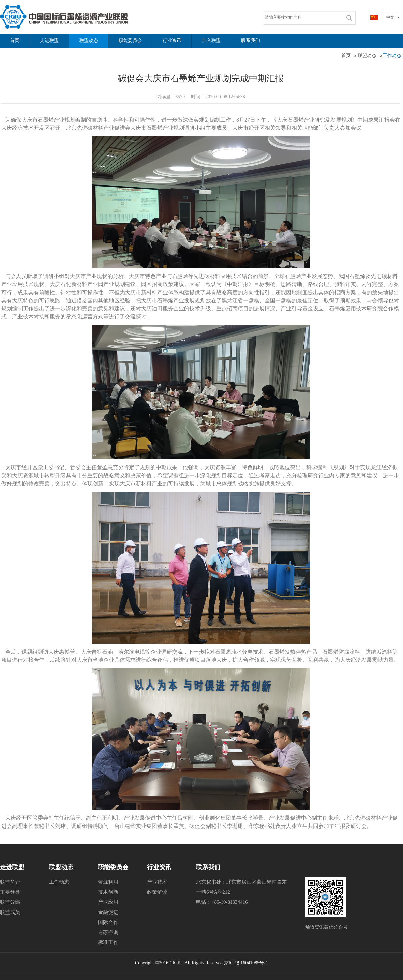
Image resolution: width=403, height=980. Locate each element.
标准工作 (108, 942)
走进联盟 (12, 867)
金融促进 (108, 912)
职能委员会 (113, 867)
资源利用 (108, 882)
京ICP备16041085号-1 (246, 963)
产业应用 (108, 902)
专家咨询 (108, 932)
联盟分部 (10, 902)
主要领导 (10, 892)
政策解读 (157, 892)
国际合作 (108, 922)
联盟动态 (61, 867)
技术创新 (108, 892)
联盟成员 (10, 912)
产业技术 (157, 882)
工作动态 (59, 882)
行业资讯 (159, 867)
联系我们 (208, 867)
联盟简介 (10, 882)
